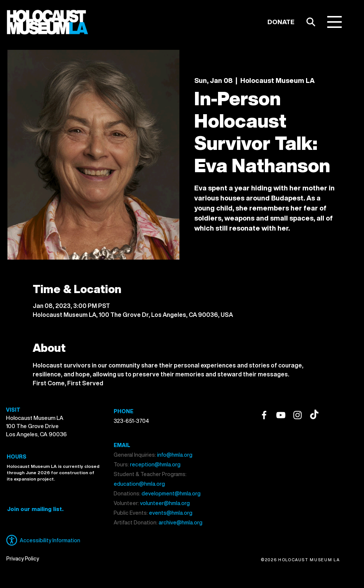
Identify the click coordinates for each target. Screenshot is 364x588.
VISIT (13, 410)
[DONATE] (281, 22)
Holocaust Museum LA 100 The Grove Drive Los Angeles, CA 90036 (36, 426)
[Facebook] (264, 415)
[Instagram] (298, 415)
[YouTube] (281, 415)
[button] (334, 22)
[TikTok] (314, 415)
